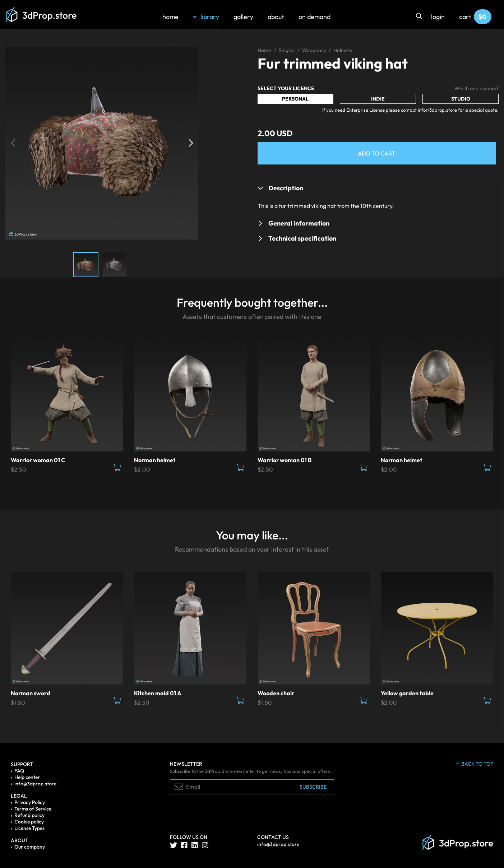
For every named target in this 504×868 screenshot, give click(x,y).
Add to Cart (376, 153)
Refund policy (29, 815)
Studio (461, 99)
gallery (243, 17)
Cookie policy (29, 822)
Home (264, 50)
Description (286, 188)
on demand (315, 17)
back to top (475, 764)
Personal (295, 99)
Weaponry (314, 50)
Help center (27, 777)
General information (299, 223)
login (438, 17)
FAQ (19, 771)
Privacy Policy (30, 802)
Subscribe (313, 787)
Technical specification (302, 238)
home (170, 17)
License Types (29, 828)
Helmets (343, 50)
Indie (378, 99)
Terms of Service (33, 809)
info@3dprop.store (35, 784)
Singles (287, 50)
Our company (30, 847)
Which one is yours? (477, 88)
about (276, 17)
